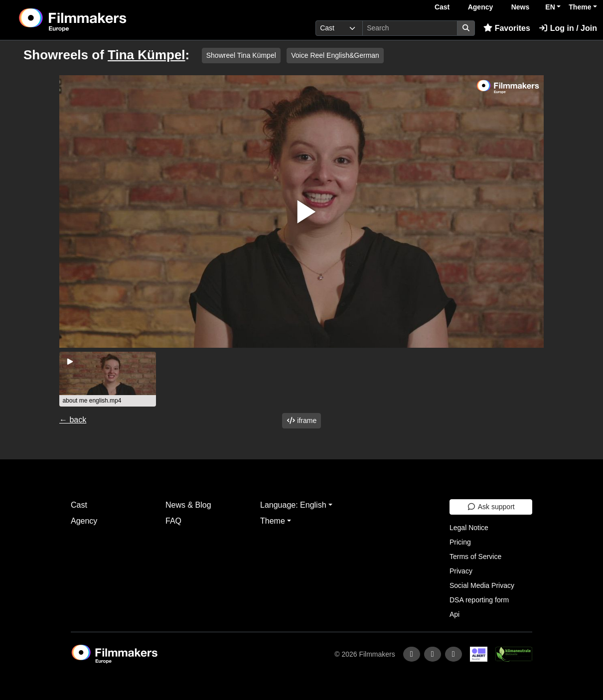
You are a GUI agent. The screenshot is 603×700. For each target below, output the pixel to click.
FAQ (173, 521)
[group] (108, 379)
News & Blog (188, 505)
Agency (481, 7)
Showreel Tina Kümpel (241, 55)
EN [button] (550, 7)
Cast (442, 7)
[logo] (97, 20)
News (521, 7)
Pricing (460, 542)
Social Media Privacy (482, 585)
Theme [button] (580, 7)
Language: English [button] (293, 505)
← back (73, 420)
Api (454, 614)
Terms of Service (475, 557)
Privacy (461, 571)
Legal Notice (469, 528)
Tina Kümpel (147, 55)
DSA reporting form (479, 600)
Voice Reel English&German (335, 55)
